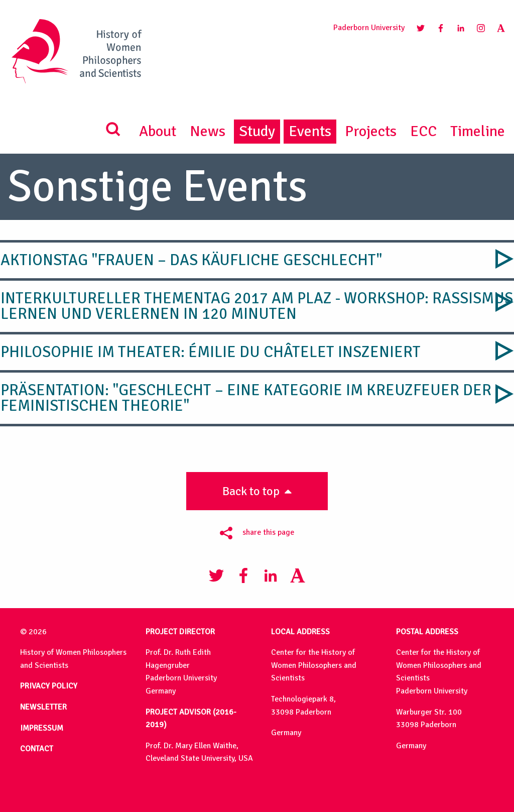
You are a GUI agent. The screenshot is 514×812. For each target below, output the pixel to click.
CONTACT (37, 749)
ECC (423, 131)
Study (257, 131)
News (208, 131)
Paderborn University (369, 28)
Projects (371, 131)
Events (310, 131)
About (158, 131)
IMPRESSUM (42, 728)
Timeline (478, 131)
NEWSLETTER (43, 707)
